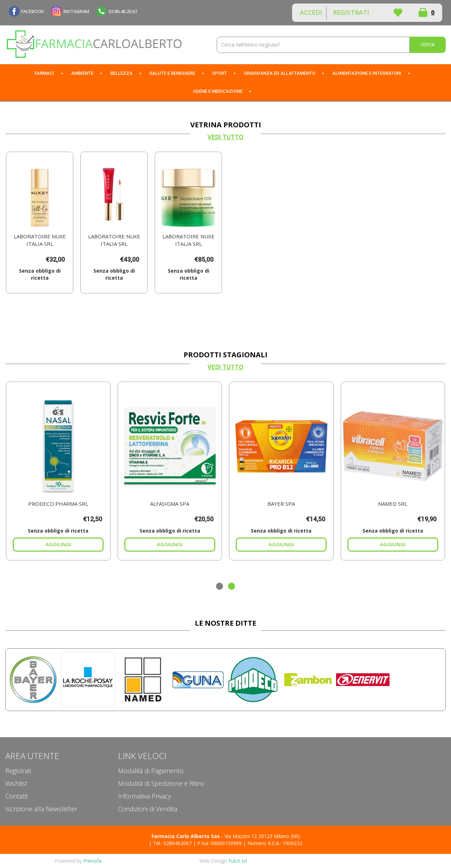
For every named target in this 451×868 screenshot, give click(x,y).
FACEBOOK (33, 11)
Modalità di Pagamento (151, 771)
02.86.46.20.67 (123, 11)
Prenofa (92, 861)
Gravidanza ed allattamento (280, 73)
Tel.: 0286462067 (172, 843)
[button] (220, 586)
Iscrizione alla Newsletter (41, 809)
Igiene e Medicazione (218, 91)
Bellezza (121, 73)
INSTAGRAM (76, 11)
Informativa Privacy (144, 796)
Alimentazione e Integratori (367, 73)
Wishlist (398, 13)
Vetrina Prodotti (226, 125)
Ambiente (82, 73)
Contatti (16, 796)
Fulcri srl (238, 861)
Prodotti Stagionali (225, 355)
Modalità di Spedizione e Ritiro (161, 783)
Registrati (351, 12)
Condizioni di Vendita (148, 809)
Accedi (311, 12)
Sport (220, 73)
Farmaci (44, 73)
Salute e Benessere (172, 73)
